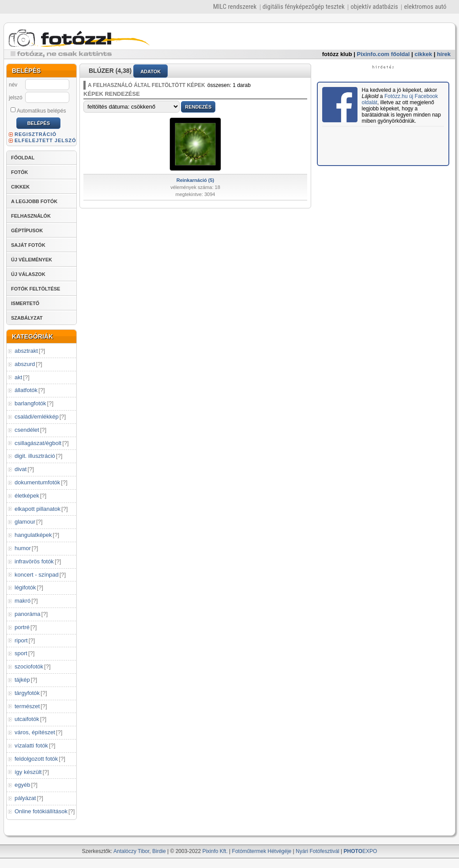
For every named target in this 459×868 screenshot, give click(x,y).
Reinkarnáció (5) (196, 180)
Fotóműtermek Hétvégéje (262, 851)
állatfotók (26, 390)
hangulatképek (33, 535)
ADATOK (150, 72)
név (13, 85)
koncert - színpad (37, 575)
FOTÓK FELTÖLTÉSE (36, 289)
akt (18, 377)
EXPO (361, 851)
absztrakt (26, 351)
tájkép (22, 680)
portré (22, 627)
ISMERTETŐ (25, 303)
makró (23, 601)
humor (23, 548)
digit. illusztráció (35, 456)
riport (21, 640)
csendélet (27, 430)
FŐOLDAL (23, 158)
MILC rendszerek (235, 7)
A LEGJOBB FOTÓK (34, 201)
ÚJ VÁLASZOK (28, 274)
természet (27, 706)
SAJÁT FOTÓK (28, 245)
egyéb (22, 785)
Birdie (159, 851)
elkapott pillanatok (38, 509)
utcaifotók (27, 719)
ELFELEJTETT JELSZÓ (45, 140)
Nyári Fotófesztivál (318, 851)
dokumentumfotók (37, 482)
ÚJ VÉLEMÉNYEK (32, 260)
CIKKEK (20, 187)
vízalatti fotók (31, 745)
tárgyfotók (27, 693)
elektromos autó (425, 7)
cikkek (423, 54)
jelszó (16, 98)
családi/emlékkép (37, 417)
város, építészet (35, 732)
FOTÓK (20, 172)
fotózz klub (337, 54)
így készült (28, 772)
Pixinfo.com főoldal (384, 54)
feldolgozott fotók (36, 759)
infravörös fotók (34, 561)
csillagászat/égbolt (38, 443)
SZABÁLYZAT (27, 318)
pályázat (25, 798)
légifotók (25, 587)
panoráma (28, 614)
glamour (25, 522)
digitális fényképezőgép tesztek (304, 7)
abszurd (25, 364)
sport (21, 653)
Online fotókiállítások (41, 811)
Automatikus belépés (38, 110)
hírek (444, 54)
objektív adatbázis (374, 7)
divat (21, 469)
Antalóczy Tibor (131, 851)
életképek (27, 496)
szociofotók (29, 666)
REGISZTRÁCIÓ (36, 134)
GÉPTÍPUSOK (27, 230)
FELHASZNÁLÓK (31, 216)
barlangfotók (30, 403)
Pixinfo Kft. (215, 851)
